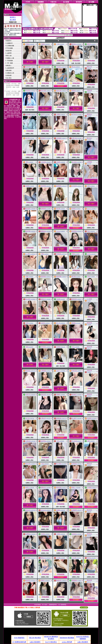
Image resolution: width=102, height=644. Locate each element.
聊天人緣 (9, 56)
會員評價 (9, 51)
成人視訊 (9, 78)
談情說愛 (9, 75)
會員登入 (13, 17)
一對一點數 (10, 63)
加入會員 (13, 20)
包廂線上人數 (10, 58)
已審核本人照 (10, 73)
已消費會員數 (10, 46)
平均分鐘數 (10, 48)
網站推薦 (9, 70)
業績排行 (9, 41)
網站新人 (9, 66)
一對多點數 (10, 61)
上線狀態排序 (10, 68)
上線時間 (9, 53)
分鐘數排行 (10, 43)
